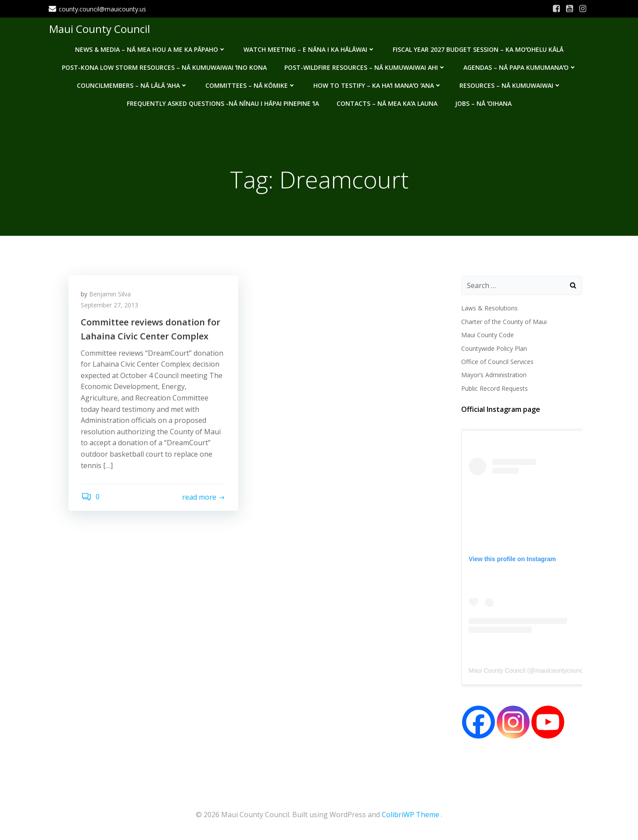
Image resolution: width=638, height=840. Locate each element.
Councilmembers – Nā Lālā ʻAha (132, 85)
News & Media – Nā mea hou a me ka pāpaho (151, 49)
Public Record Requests (494, 388)
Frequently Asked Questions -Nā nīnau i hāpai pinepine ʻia (223, 103)
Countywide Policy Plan (494, 348)
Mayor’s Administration (493, 375)
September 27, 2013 (110, 306)
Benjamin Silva (111, 295)
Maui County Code (487, 335)
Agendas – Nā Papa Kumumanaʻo (520, 67)
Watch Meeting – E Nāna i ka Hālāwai (309, 49)
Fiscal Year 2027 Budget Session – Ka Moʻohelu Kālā (478, 49)
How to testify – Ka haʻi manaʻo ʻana (378, 85)
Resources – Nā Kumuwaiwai (510, 85)
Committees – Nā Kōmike (251, 85)
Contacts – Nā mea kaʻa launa (387, 103)
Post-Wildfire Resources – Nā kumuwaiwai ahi (365, 67)
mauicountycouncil (560, 671)
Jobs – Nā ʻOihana (483, 103)
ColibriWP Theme (410, 814)
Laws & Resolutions (489, 308)
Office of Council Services (497, 362)
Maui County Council (99, 28)
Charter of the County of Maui (504, 322)
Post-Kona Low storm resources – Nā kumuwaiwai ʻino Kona (164, 67)
